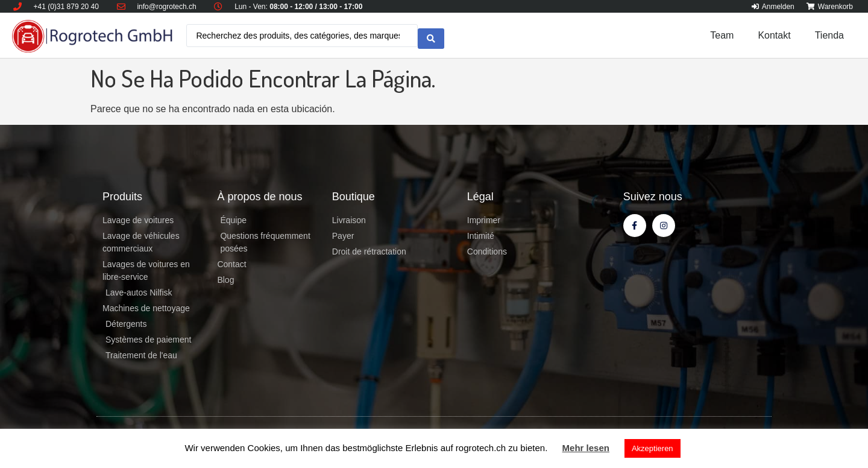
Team (722, 35)
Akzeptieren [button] (653, 448)
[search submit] (431, 36)
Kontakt (774, 35)
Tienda (829, 35)
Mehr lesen (586, 448)
